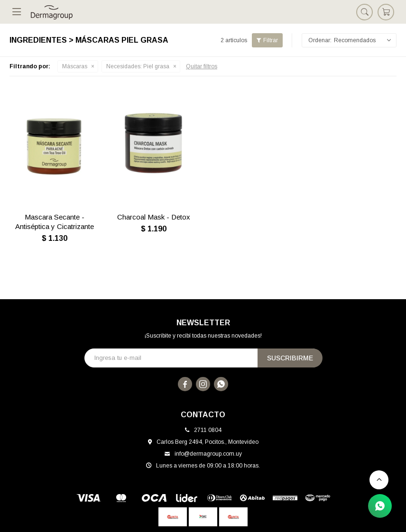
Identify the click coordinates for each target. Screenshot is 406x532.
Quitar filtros (202, 66)
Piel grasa (138, 66)
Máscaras (75, 66)
